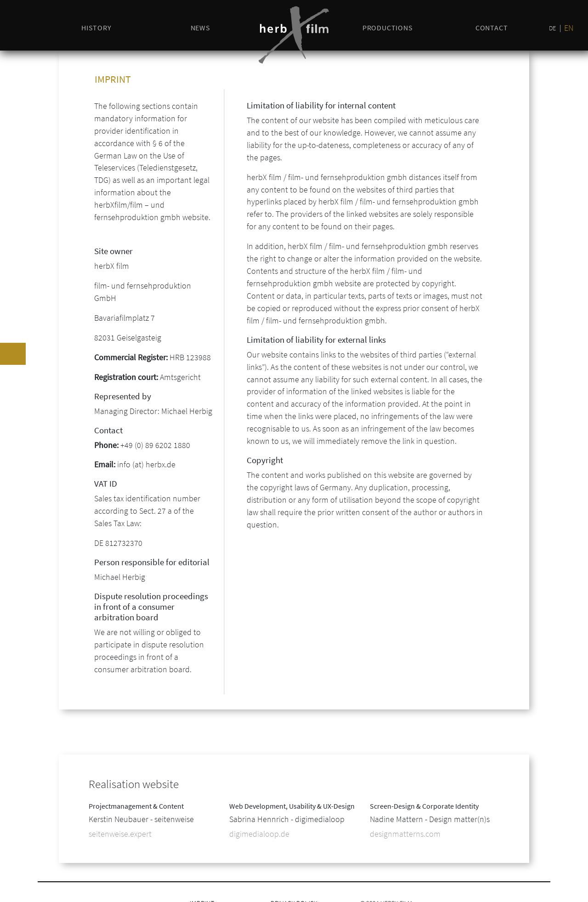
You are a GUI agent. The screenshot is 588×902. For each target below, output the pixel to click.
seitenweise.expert (120, 834)
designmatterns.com (405, 834)
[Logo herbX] (294, 35)
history (96, 28)
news (201, 28)
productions (388, 28)
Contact (492, 28)
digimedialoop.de (259, 834)
